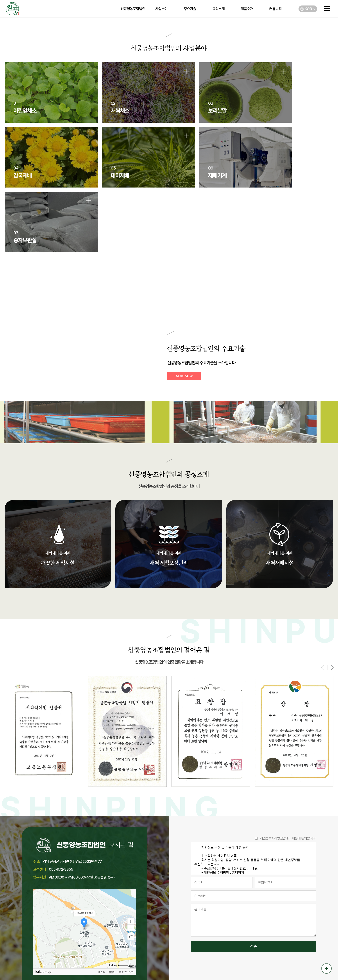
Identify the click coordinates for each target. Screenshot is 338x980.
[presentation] (322, 614)
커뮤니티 (275, 9)
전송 (254, 893)
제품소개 (247, 9)
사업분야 (161, 9)
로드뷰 (101, 918)
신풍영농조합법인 (133, 9)
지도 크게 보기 (126, 918)
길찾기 (112, 918)
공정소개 (218, 9)
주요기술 (190, 9)
